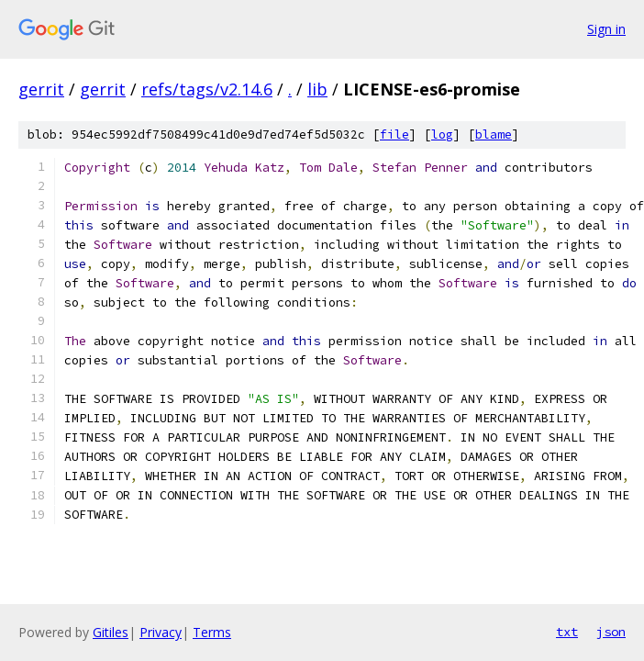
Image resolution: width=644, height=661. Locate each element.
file (394, 134)
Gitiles (111, 632)
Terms (212, 632)
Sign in (606, 29)
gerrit (41, 89)
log (442, 134)
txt (567, 632)
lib (317, 89)
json (611, 632)
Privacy (161, 632)
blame (494, 134)
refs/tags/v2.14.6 (207, 89)
